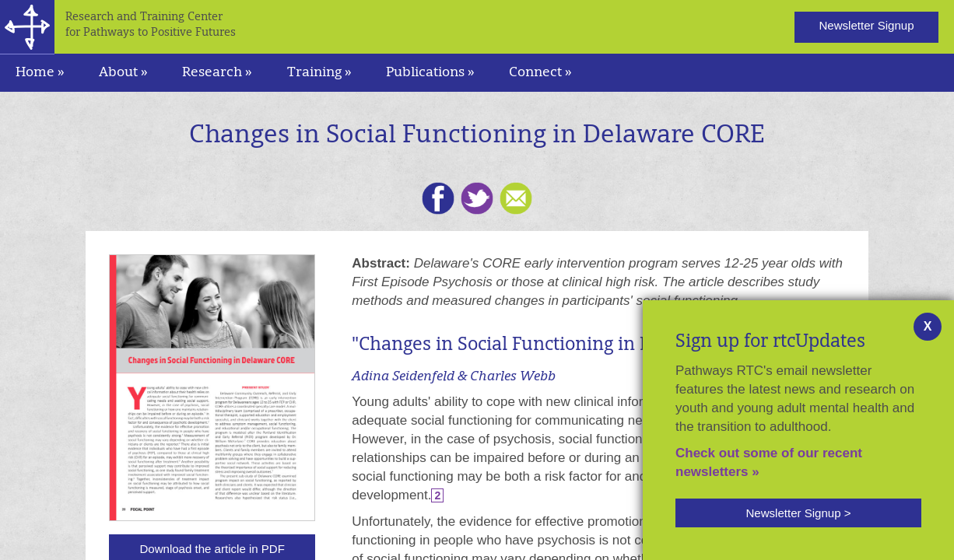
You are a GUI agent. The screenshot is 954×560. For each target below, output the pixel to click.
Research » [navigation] (217, 73)
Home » (40, 73)
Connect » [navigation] (540, 73)
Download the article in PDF (212, 549)
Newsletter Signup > (798, 513)
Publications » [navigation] (430, 73)
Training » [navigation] (319, 73)
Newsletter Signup (866, 25)
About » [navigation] (123, 73)
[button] (798, 513)
